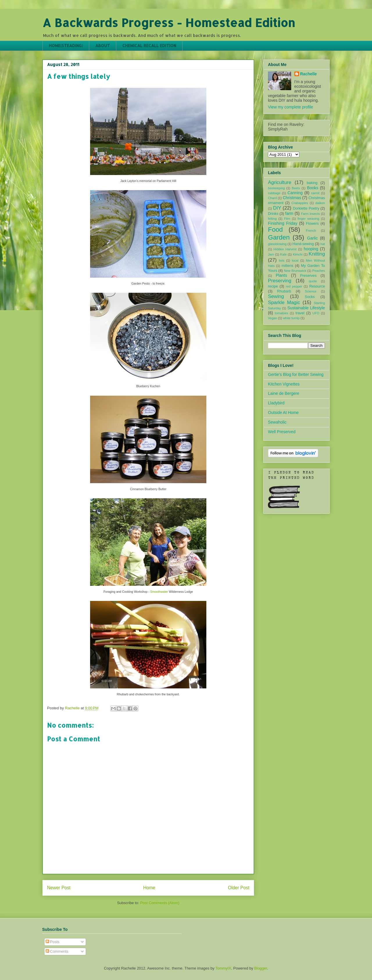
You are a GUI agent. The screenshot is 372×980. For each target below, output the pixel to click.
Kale (283, 254)
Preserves (308, 276)
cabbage (274, 193)
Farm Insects (310, 214)
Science (311, 291)
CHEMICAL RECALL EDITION (149, 45)
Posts (53, 942)
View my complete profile (290, 107)
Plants (281, 275)
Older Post (239, 888)
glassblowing (277, 244)
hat (323, 244)
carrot (315, 193)
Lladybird (276, 403)
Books (313, 188)
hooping (311, 249)
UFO (316, 313)
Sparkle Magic (284, 302)
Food (275, 230)
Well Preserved (282, 432)
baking (312, 183)
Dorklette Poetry (306, 208)
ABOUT (103, 45)
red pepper (294, 286)
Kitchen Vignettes (284, 384)
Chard (272, 198)
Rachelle (309, 74)
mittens (288, 266)
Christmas (292, 198)
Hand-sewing (303, 244)
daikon (320, 203)
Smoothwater (159, 592)
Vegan (273, 318)
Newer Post (59, 888)
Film (287, 219)
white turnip (291, 318)
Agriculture (280, 182)
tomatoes (282, 313)
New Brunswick (295, 271)
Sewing (276, 296)
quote (313, 281)
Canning (295, 193)
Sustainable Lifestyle (306, 308)
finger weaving (308, 219)
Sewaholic (277, 422)
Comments (57, 951)
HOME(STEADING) (66, 45)
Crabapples (300, 203)
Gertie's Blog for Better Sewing (296, 374)
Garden (279, 237)
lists (281, 260)
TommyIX (223, 968)
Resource (317, 286)
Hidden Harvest (285, 249)
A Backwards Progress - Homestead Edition (169, 23)
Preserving (280, 281)
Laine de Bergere (284, 393)
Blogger (261, 968)
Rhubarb (284, 291)
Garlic (313, 238)
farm (289, 213)
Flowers (312, 224)
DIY (277, 208)
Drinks (273, 214)
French (311, 231)
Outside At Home (283, 413)
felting (272, 219)
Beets (296, 188)
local (295, 260)
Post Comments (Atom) (160, 903)
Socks (310, 297)
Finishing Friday (283, 223)
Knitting (317, 254)
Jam (271, 254)
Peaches (319, 271)
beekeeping (276, 188)
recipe (273, 286)
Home (149, 888)
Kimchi (298, 254)
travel (300, 313)
